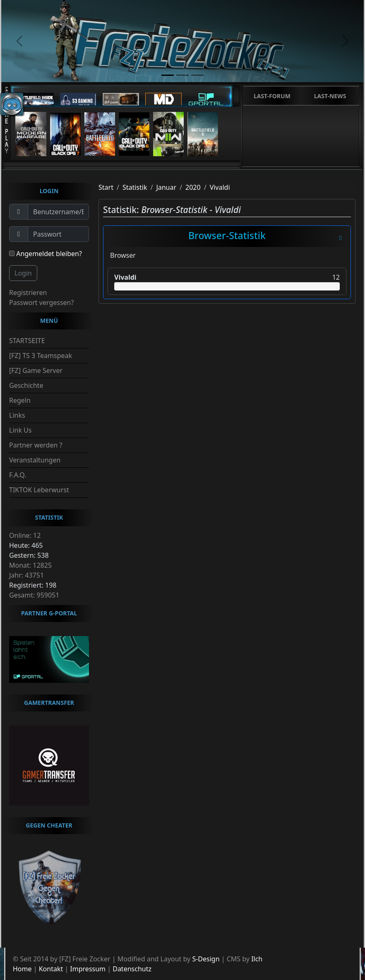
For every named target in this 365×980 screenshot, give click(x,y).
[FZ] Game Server (36, 370)
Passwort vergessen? (41, 302)
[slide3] (197, 75)
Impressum (88, 969)
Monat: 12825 (30, 565)
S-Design (206, 959)
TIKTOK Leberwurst (39, 490)
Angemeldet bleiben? (46, 254)
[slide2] (182, 75)
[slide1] (168, 75)
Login (23, 273)
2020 (193, 187)
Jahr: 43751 (26, 575)
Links (17, 415)
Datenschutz (132, 969)
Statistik (135, 187)
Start (106, 187)
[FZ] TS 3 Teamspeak (41, 356)
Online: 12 (25, 535)
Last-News (330, 96)
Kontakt (51, 969)
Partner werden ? (36, 445)
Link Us (20, 430)
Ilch (257, 959)
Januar (166, 187)
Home (22, 969)
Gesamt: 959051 (34, 595)
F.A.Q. (18, 475)
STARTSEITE (27, 341)
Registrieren (28, 293)
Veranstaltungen (35, 460)
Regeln (20, 400)
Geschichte (26, 385)
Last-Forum (272, 96)
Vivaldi (220, 187)
